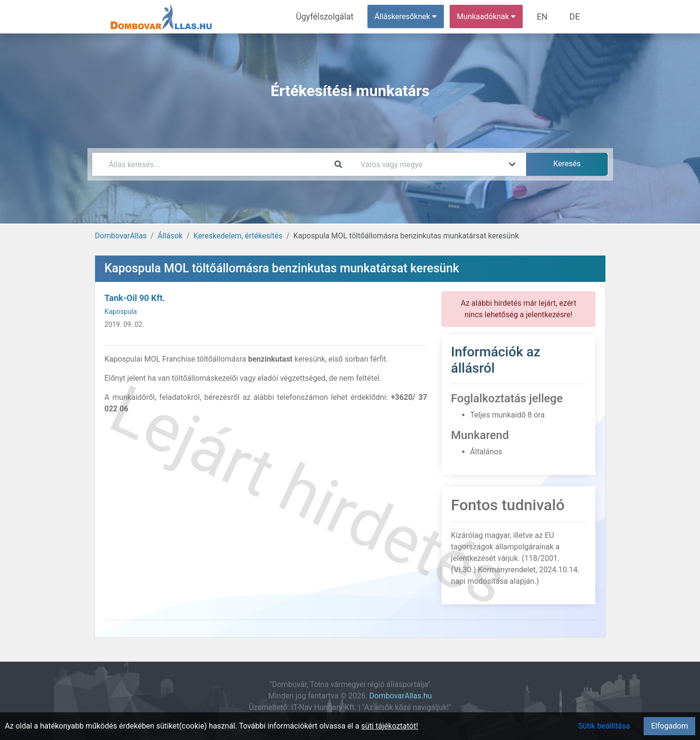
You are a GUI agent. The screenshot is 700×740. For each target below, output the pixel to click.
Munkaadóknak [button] (492, 16)
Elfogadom (669, 726)
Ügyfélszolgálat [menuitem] (334, 16)
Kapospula (121, 312)
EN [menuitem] (546, 16)
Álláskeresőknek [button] (411, 16)
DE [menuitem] (576, 16)
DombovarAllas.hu (400, 696)
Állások (170, 236)
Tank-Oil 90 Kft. (135, 298)
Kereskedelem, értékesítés (238, 236)
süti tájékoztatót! (390, 726)
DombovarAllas (121, 236)
